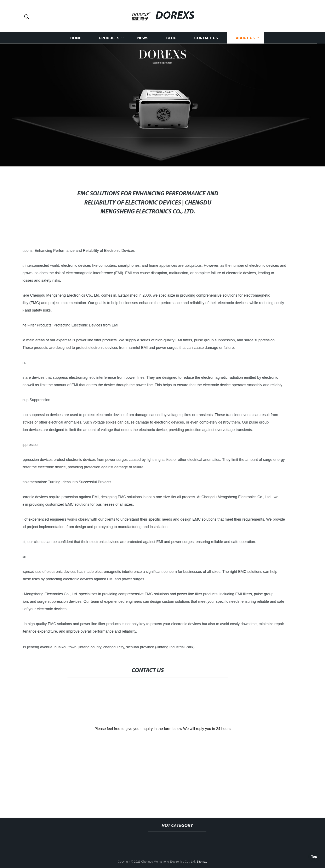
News (143, 42)
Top (314, 856)
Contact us (206, 42)
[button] (27, 17)
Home (76, 42)
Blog (171, 42)
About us (245, 42)
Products (109, 42)
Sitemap (202, 862)
